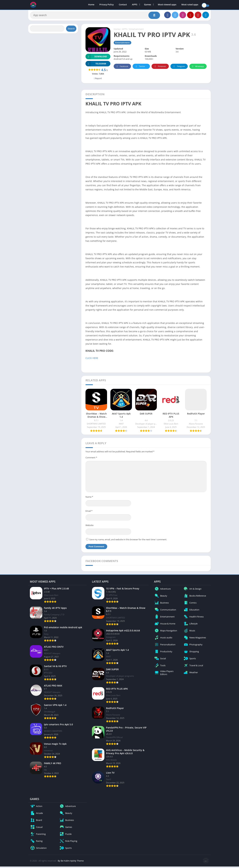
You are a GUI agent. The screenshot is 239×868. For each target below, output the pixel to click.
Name (89, 498)
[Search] (95, 16)
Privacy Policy (107, 5)
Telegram (179, 68)
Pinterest (160, 68)
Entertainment (137, 31)
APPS (135, 5)
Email (89, 513)
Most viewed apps (167, 5)
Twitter (140, 68)
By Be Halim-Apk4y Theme (71, 862)
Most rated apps (190, 5)
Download (96, 58)
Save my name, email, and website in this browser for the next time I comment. (128, 541)
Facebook (122, 68)
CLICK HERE (92, 360)
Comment (91, 459)
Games (148, 5)
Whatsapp (198, 68)
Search (71, 30)
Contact (123, 5)
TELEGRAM (96, 65)
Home (91, 5)
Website (89, 527)
